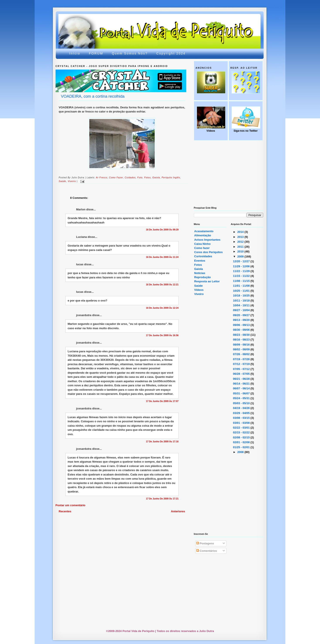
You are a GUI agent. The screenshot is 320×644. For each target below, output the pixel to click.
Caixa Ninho (202, 244)
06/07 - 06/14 (242, 388)
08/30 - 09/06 (242, 330)
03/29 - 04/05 (242, 413)
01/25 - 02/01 (242, 447)
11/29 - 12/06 (242, 266)
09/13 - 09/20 (242, 320)
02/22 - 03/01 (242, 428)
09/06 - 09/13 (242, 325)
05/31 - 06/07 (242, 393)
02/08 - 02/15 (242, 437)
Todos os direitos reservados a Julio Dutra (185, 631)
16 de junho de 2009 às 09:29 (162, 230)
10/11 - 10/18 (242, 301)
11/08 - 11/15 (242, 281)
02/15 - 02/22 (242, 432)
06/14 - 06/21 (242, 384)
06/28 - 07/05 (242, 374)
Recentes (65, 511)
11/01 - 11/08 (242, 286)
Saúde (199, 286)
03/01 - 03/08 (242, 423)
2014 (241, 232)
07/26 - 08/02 (242, 354)
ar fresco (102, 178)
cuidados (130, 178)
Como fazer (116, 178)
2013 (241, 237)
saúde (63, 181)
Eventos (200, 261)
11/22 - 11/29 (242, 271)
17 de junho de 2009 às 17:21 (162, 499)
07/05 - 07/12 (242, 369)
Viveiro (199, 294)
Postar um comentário (70, 505)
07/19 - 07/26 (242, 359)
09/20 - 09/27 (242, 315)
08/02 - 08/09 (242, 349)
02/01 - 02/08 (242, 442)
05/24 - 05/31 (242, 398)
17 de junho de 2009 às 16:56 (162, 335)
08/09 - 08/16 (242, 345)
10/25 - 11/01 (242, 291)
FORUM (96, 53)
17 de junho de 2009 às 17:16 (162, 442)
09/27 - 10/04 (242, 310)
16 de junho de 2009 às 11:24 (162, 257)
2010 (241, 251)
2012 (241, 242)
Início (75, 53)
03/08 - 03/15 (242, 418)
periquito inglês (171, 178)
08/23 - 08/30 (242, 335)
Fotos (147, 178)
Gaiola (199, 269)
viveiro (72, 181)
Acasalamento (204, 231)
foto (140, 178)
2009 (241, 256)
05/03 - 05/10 (242, 403)
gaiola (156, 178)
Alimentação (203, 235)
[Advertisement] (161, 526)
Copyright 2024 (171, 53)
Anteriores (178, 511)
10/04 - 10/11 (242, 305)
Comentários (207, 551)
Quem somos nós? (130, 53)
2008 (241, 452)
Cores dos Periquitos (209, 252)
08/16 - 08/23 (242, 340)
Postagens (205, 543)
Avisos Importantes (207, 240)
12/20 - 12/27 (242, 261)
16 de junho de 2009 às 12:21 (162, 285)
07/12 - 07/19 (242, 364)
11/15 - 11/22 (242, 276)
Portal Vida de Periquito (135, 25)
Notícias (200, 273)
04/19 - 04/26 (242, 408)
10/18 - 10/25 (242, 296)
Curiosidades (203, 256)
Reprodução (203, 277)
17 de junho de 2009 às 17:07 (162, 401)
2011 (241, 247)
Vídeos (199, 290)
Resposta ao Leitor (207, 281)
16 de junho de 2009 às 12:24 (162, 308)
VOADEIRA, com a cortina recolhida (93, 96)
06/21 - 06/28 (242, 379)
